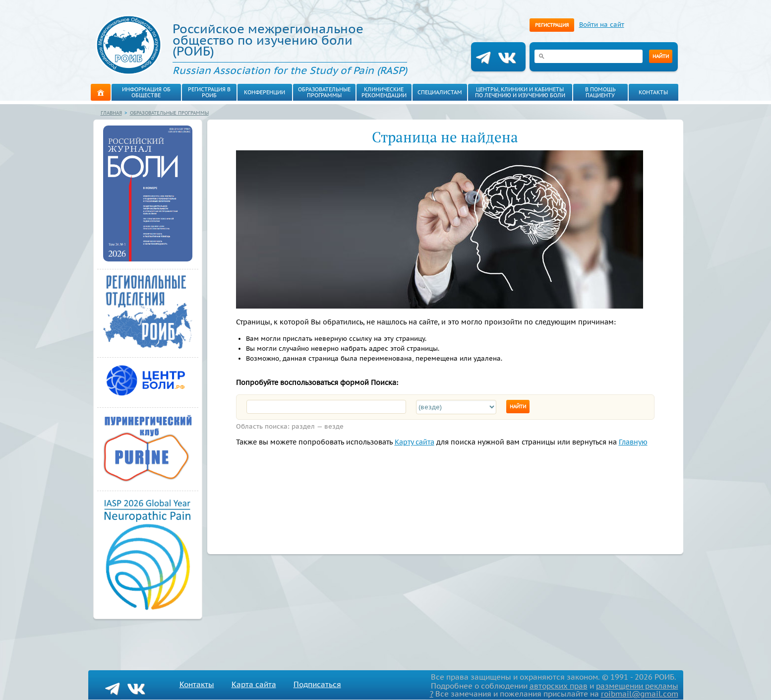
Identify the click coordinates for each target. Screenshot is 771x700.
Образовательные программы (322, 92)
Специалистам (435, 92)
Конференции (265, 92)
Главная (111, 113)
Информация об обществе (146, 92)
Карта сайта (246, 684)
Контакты (649, 92)
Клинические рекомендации (379, 92)
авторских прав (573, 686)
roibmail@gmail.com (644, 694)
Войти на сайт (596, 25)
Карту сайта (390, 442)
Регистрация (551, 25)
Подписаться (303, 684)
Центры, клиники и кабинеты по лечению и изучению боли (515, 92)
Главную (581, 442)
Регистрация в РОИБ (209, 92)
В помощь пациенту (596, 92)
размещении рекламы (642, 686)
